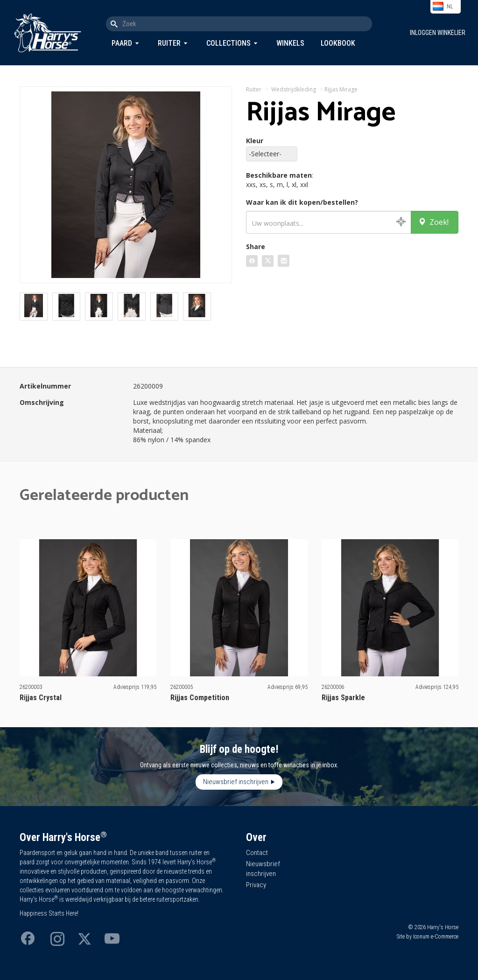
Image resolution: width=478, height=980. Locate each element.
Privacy (256, 885)
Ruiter (169, 43)
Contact (257, 853)
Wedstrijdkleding (294, 89)
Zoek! (433, 222)
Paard (122, 43)
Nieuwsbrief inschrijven (236, 782)
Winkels (290, 43)
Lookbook (338, 43)
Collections (228, 43)
